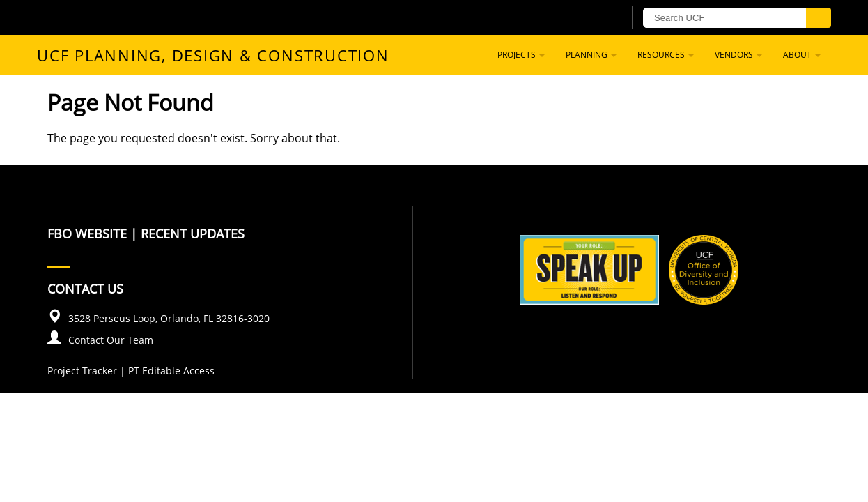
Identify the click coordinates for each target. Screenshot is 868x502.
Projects (521, 55)
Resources (666, 55)
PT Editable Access (171, 371)
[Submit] (819, 18)
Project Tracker (82, 371)
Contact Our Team (111, 340)
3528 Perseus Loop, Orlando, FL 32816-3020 (169, 318)
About (802, 55)
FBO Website (87, 234)
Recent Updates (193, 234)
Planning (591, 55)
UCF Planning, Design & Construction (213, 55)
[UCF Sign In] (579, 18)
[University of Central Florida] (149, 17)
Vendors (738, 55)
